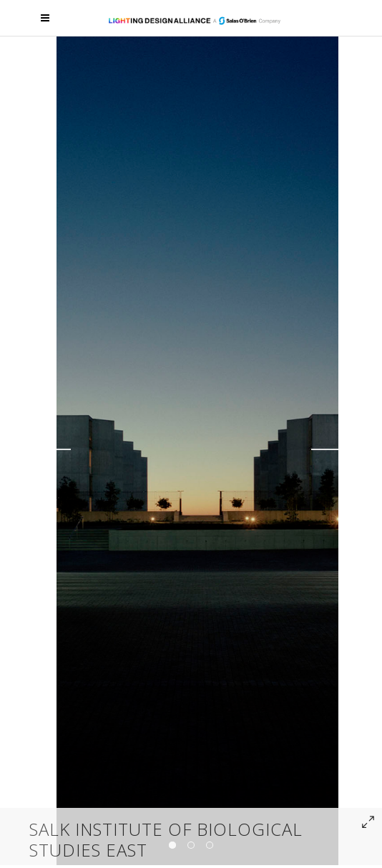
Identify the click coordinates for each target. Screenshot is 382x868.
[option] (197, 449)
